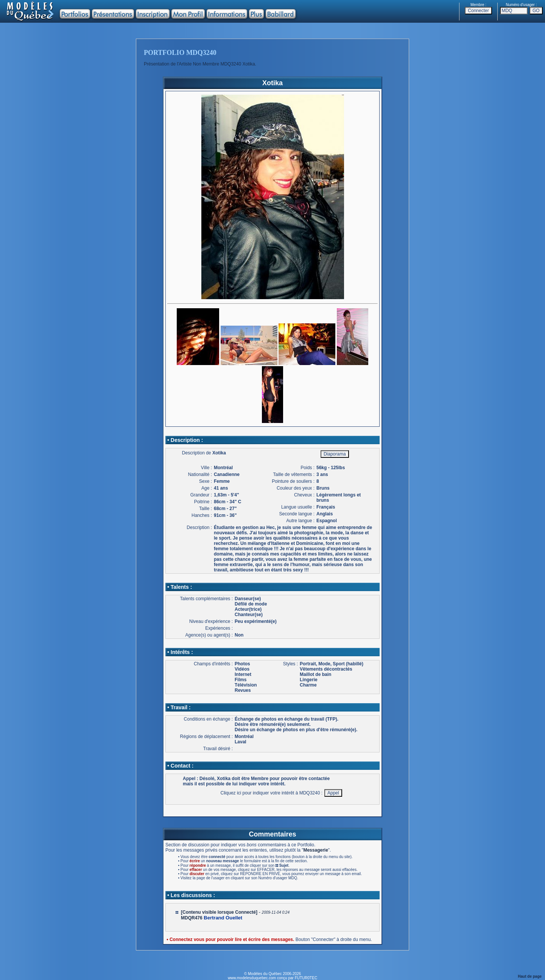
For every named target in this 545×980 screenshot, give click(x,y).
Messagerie (315, 850)
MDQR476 (192, 918)
